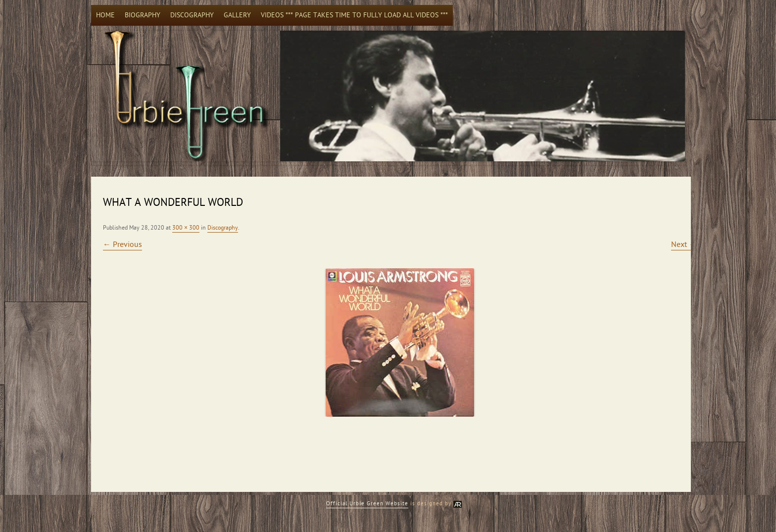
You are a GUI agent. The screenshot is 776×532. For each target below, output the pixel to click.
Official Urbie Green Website (367, 504)
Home (105, 15)
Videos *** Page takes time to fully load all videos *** (354, 15)
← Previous (122, 244)
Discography (192, 15)
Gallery (237, 15)
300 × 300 (186, 228)
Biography (143, 15)
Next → (684, 244)
